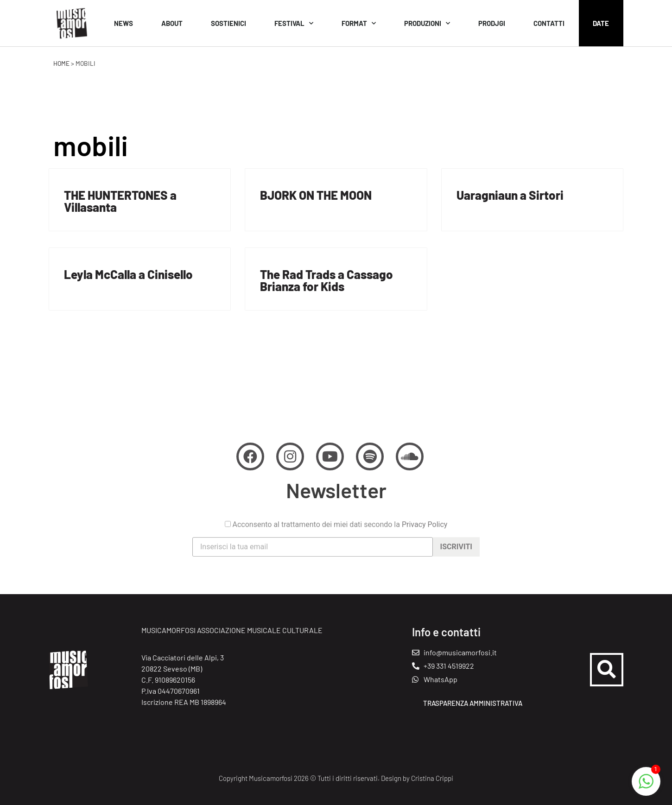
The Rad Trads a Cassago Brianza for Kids (326, 280)
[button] (607, 670)
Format (359, 23)
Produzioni (427, 23)
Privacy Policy (425, 542)
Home (61, 63)
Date (601, 23)
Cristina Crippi (432, 778)
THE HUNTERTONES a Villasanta (120, 201)
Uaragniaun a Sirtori (510, 195)
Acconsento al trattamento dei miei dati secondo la (336, 543)
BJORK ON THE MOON (316, 195)
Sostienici (228, 23)
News (124, 23)
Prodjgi (492, 23)
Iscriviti (456, 565)
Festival (294, 23)
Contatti (549, 23)
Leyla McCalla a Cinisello (128, 274)
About (172, 23)
